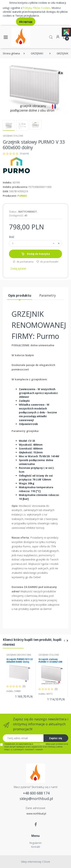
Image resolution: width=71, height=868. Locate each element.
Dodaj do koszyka (35, 254)
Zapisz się (55, 738)
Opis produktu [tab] (20, 295)
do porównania (23, 262)
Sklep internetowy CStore (36, 862)
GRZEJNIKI (37, 53)
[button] (51, 37)
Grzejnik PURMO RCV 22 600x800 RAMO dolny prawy (20, 662)
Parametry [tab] (48, 295)
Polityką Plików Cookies (37, 8)
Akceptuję (26, 22)
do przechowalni (47, 262)
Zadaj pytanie (18, 269)
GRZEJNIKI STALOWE (13, 136)
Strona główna (11, 53)
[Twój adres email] (23, 738)
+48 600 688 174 (36, 793)
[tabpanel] (20, 676)
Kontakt (36, 847)
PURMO (22, 196)
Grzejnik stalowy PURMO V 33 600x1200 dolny (50, 662)
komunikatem (39, 744)
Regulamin (35, 843)
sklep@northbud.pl (36, 799)
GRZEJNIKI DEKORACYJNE (19, 655)
